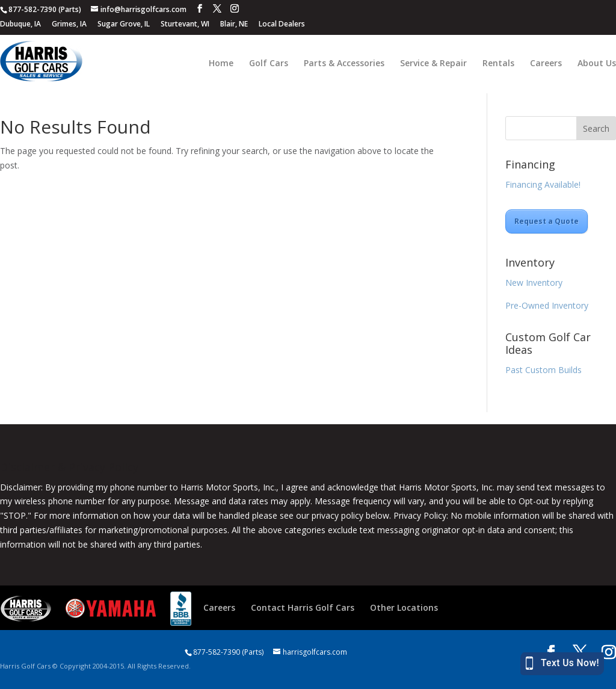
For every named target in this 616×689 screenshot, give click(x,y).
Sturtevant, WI (185, 24)
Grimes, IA (69, 24)
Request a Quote (547, 221)
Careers (546, 64)
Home (221, 64)
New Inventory (534, 283)
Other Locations (404, 607)
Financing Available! (543, 184)
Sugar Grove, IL (124, 24)
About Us (597, 64)
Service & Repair (433, 64)
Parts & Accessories (344, 64)
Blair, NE (234, 24)
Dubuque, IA (20, 24)
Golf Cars (269, 64)
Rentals (498, 64)
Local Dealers (282, 24)
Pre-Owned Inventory (547, 305)
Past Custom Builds (544, 370)
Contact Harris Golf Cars (303, 607)
